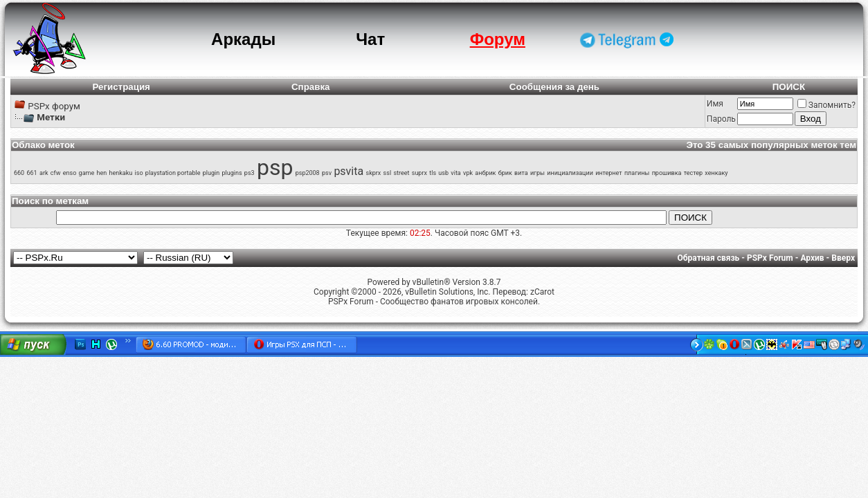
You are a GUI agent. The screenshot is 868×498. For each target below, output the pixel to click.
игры (537, 173)
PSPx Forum (770, 258)
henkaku (121, 173)
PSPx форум (54, 106)
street (401, 173)
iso (139, 173)
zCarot (542, 292)
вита (521, 173)
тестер (693, 173)
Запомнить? (826, 105)
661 (32, 173)
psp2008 (308, 173)
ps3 (250, 173)
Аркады (243, 39)
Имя (715, 104)
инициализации (570, 173)
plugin (211, 173)
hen (102, 173)
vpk (468, 173)
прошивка (667, 173)
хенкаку (716, 173)
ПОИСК (789, 87)
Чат (370, 39)
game (87, 173)
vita (455, 173)
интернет (608, 173)
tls (433, 173)
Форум (498, 39)
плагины (637, 173)
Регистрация (121, 87)
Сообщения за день (554, 87)
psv (327, 173)
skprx (374, 173)
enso (70, 173)
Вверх (843, 258)
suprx (419, 173)
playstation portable (173, 173)
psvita (349, 171)
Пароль (721, 119)
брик (505, 173)
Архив (812, 258)
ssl (387, 173)
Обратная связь (709, 258)
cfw (56, 173)
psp (275, 167)
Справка (311, 87)
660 (19, 173)
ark (44, 173)
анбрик (485, 173)
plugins (232, 173)
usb (443, 173)
